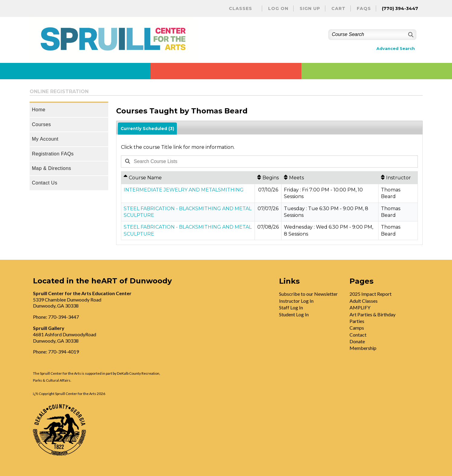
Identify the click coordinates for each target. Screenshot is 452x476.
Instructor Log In (296, 301)
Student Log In (294, 314)
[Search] (410, 35)
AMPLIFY (360, 307)
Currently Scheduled (147, 129)
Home (39, 110)
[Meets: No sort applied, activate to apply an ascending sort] (330, 178)
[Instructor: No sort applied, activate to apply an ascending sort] (398, 178)
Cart (338, 8)
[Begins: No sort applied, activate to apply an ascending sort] (268, 178)
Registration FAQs (53, 154)
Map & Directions (52, 168)
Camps (357, 328)
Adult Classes (364, 301)
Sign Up (310, 8)
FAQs (364, 8)
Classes (241, 8)
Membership (363, 348)
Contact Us (45, 183)
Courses (42, 124)
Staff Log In (291, 307)
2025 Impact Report (371, 294)
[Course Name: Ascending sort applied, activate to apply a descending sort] (188, 178)
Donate (357, 341)
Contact (358, 335)
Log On (278, 8)
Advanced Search (396, 49)
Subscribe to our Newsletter (308, 294)
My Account (45, 139)
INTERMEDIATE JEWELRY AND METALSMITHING (184, 190)
